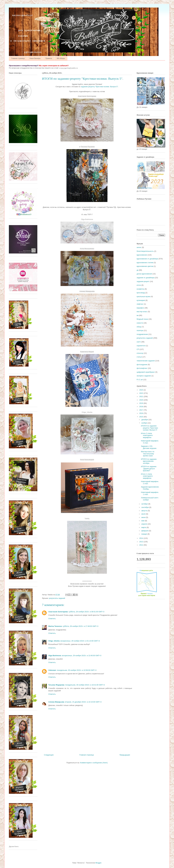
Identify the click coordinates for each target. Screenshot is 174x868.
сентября (145, 507)
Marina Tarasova (55, 626)
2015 (141, 417)
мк (138, 315)
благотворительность (145, 251)
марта (144, 527)
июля (144, 514)
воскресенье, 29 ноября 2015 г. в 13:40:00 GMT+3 (82, 656)
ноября (145, 423)
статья (139, 357)
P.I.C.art (140, 380)
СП (138, 349)
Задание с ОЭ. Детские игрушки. (149, 447)
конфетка (140, 289)
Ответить (52, 619)
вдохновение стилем (145, 263)
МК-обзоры (61, 58)
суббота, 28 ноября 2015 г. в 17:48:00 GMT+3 (81, 626)
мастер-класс (142, 312)
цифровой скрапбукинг (146, 372)
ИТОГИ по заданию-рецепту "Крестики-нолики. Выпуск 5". (150, 428)
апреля (145, 524)
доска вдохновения (144, 274)
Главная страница (18, 58)
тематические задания (146, 361)
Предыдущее (125, 755)
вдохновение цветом (145, 266)
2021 (141, 396)
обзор (139, 327)
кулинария (141, 300)
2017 (141, 410)
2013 (141, 542)
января (144, 534)
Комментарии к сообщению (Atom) (94, 763)
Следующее (49, 755)
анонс (139, 247)
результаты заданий (57, 598)
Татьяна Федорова (56, 685)
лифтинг (140, 304)
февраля (145, 531)
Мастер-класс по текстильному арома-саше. (148, 454)
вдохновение (142, 255)
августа (145, 511)
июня (144, 517)
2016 (141, 413)
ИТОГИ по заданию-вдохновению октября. (149, 461)
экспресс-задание (144, 376)
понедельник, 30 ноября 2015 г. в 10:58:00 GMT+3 (77, 670)
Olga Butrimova (87, 219)
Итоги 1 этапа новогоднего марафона (147, 476)
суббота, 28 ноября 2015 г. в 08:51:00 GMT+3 (86, 612)
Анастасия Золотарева (58, 612)
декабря (145, 420)
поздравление (142, 334)
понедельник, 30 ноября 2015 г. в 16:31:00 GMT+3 (85, 685)
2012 (141, 545)
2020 (141, 400)
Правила (49, 58)
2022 (141, 393)
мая (143, 521)
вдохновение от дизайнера (147, 259)
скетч (139, 342)
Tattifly (87, 519)
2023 (141, 390)
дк (138, 270)
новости (140, 323)
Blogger (98, 863)
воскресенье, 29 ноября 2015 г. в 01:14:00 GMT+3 (80, 641)
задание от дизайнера (146, 278)
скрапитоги (141, 346)
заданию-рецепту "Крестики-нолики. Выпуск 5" (99, 87)
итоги (139, 285)
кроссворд (141, 293)
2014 (141, 538)
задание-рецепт (143, 281)
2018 (141, 407)
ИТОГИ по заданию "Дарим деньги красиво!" (149, 469)
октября (145, 504)
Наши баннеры (35, 58)
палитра (140, 330)
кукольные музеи (143, 296)
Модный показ (142, 319)
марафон (140, 308)
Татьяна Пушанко (88, 147)
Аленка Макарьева (56, 702)
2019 (141, 403)
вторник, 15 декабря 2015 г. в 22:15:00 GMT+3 (83, 702)
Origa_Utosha (54, 641)
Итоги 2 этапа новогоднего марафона (147, 435)
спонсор (140, 353)
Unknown (52, 670)
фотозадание (142, 365)
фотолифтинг (142, 368)
